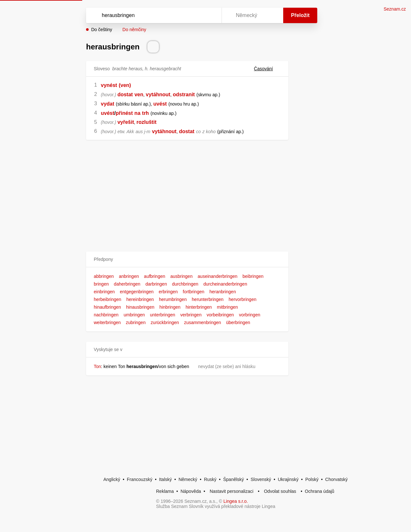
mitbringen (227, 307)
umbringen (134, 315)
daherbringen (127, 284)
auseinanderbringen (218, 276)
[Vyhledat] (153, 15)
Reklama (165, 491)
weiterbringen (107, 322)
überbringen (238, 322)
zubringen (136, 322)
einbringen (104, 292)
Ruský (210, 479)
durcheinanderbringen (225, 284)
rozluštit (146, 122)
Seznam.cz (395, 9)
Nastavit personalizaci (232, 491)
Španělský (234, 479)
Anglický (112, 479)
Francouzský (140, 479)
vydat (108, 104)
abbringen (104, 276)
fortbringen (193, 292)
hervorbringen (242, 299)
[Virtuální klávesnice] (211, 15)
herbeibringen (108, 299)
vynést (109, 85)
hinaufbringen (107, 307)
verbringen (191, 315)
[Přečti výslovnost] (153, 47)
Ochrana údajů (319, 491)
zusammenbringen (202, 322)
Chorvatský (337, 479)
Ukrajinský (288, 479)
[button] (187, 259)
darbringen (156, 284)
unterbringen (163, 315)
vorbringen (249, 315)
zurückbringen (165, 322)
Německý (188, 479)
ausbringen (181, 276)
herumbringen (173, 299)
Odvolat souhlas (280, 491)
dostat (125, 94)
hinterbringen (199, 307)
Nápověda (191, 491)
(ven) (125, 85)
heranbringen (223, 292)
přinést (124, 113)
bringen (101, 284)
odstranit (184, 94)
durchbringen (185, 284)
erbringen (168, 292)
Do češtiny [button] (102, 30)
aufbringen (154, 276)
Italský (165, 479)
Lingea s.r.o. (236, 501)
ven (139, 94)
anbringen (129, 276)
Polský (312, 479)
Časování (267, 69)
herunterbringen (208, 299)
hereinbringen (140, 299)
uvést (160, 104)
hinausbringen (140, 307)
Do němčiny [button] (134, 30)
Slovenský (261, 479)
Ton (97, 366)
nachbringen (106, 315)
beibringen (253, 276)
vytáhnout (158, 94)
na (138, 113)
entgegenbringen (137, 292)
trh (145, 113)
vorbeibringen (220, 315)
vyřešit (126, 122)
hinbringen (170, 307)
